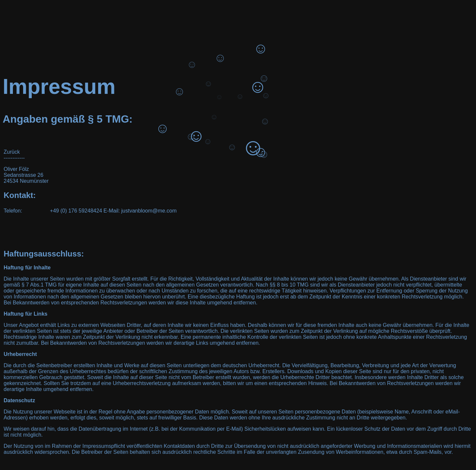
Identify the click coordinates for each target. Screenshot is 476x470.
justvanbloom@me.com (149, 211)
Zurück (12, 152)
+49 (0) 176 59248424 (76, 211)
